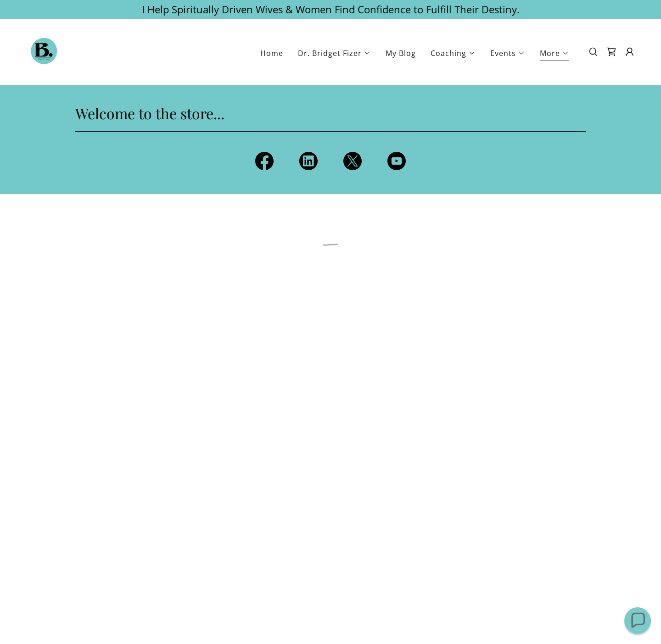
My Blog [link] (401, 53)
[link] (44, 51)
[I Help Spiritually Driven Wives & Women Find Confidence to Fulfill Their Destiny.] (330, 9)
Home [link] (272, 53)
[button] (334, 53)
